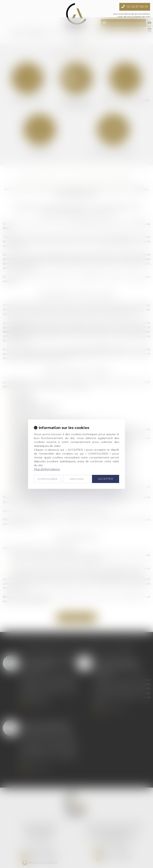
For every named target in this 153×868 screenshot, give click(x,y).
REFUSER (77, 462)
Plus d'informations (47, 452)
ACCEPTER (106, 462)
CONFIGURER (47, 462)
